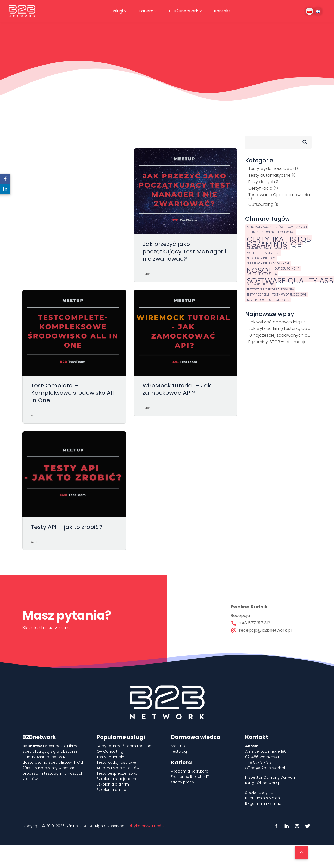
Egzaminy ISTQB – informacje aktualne (280, 342)
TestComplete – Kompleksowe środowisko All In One (74, 357)
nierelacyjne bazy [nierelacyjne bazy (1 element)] (261, 258)
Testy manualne (112, 757)
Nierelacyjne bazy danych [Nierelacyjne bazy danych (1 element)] (268, 263)
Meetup (178, 746)
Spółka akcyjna (259, 793)
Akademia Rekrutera (190, 771)
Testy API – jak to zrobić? (74, 491)
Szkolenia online (111, 790)
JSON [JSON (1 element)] (267, 248)
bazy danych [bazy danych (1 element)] (297, 227)
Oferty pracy (183, 782)
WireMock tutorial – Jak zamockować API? (186, 357)
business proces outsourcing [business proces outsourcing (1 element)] (271, 232)
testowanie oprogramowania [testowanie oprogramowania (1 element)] (270, 289)
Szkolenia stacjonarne (117, 779)
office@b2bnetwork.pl (265, 768)
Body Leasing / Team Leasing (124, 746)
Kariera (146, 11)
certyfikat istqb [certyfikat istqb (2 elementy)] (279, 237)
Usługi (117, 11)
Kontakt (222, 11)
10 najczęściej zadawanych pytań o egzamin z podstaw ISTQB (280, 335)
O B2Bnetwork (184, 11)
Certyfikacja (260, 188)
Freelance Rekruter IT (190, 777)
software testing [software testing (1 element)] (260, 284)
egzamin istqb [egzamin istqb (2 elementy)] (274, 242)
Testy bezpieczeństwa (117, 773)
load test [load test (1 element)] (282, 248)
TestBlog (179, 751)
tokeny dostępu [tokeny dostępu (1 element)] (259, 300)
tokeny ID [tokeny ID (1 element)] (282, 300)
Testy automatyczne (270, 175)
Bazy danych (262, 182)
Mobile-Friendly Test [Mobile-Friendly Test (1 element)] (263, 253)
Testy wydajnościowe (270, 168)
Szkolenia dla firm (113, 784)
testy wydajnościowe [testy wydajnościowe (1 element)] (290, 295)
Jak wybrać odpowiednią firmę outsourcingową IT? (280, 322)
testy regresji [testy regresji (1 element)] (258, 295)
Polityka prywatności (145, 826)
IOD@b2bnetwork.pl (263, 783)
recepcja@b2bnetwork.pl (265, 630)
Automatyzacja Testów (118, 768)
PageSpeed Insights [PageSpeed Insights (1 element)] (262, 274)
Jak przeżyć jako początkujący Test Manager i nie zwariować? (186, 215)
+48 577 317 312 (255, 623)
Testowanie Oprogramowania (279, 195)
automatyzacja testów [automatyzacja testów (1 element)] (265, 227)
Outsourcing (261, 204)
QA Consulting (110, 751)
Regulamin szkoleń (262, 798)
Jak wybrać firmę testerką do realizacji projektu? (280, 328)
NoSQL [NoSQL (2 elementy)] (259, 269)
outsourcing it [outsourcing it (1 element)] (287, 269)
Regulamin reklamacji (265, 803)
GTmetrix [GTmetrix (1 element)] (254, 248)
